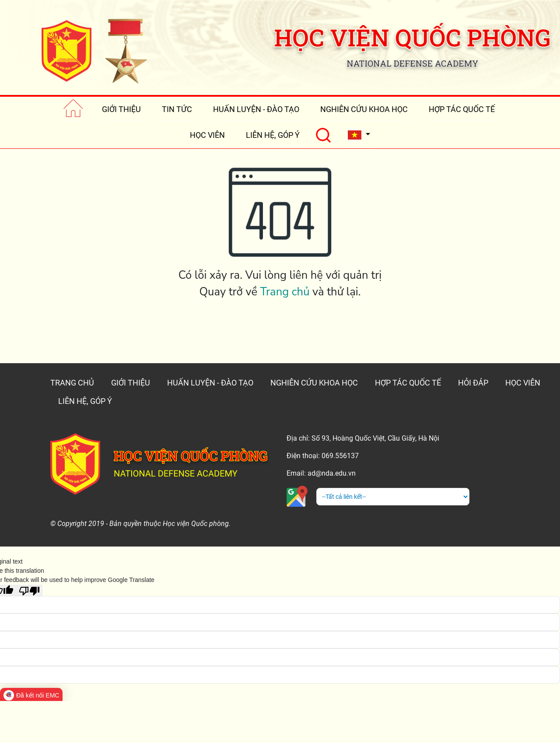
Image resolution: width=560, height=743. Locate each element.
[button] (359, 135)
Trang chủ (285, 292)
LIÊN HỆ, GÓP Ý (273, 135)
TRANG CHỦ (72, 383)
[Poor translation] (29, 590)
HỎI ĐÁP (473, 383)
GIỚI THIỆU (121, 109)
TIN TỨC (177, 109)
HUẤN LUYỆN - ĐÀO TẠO (256, 109)
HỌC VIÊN (207, 135)
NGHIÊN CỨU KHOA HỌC (364, 109)
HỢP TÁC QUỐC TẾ (462, 109)
